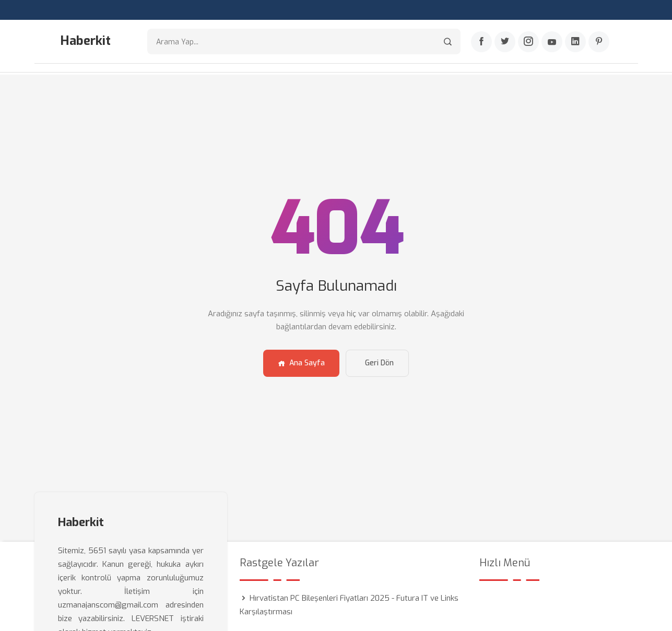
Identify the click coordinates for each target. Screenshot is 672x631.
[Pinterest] (599, 42)
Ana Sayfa (301, 362)
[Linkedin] (575, 42)
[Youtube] (552, 42)
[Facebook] (481, 42)
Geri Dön (379, 362)
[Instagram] (528, 42)
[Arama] (448, 42)
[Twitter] (505, 42)
